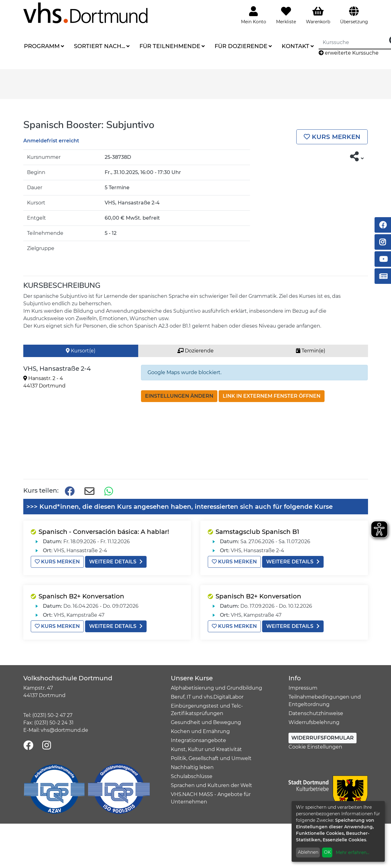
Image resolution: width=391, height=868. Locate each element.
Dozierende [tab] (195, 351)
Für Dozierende (241, 46)
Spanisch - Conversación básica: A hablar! (104, 532)
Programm (42, 46)
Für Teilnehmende (170, 46)
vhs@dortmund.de (64, 730)
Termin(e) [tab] (311, 351)
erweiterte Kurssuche (349, 53)
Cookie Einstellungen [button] (315, 747)
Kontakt (296, 46)
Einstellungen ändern (179, 396)
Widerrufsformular (323, 738)
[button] (357, 157)
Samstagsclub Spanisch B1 (257, 532)
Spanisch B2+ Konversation (81, 596)
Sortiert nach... (100, 46)
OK (327, 852)
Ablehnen (308, 852)
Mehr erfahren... (352, 852)
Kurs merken (332, 137)
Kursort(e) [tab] (81, 351)
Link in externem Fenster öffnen (272, 396)
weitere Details (116, 562)
